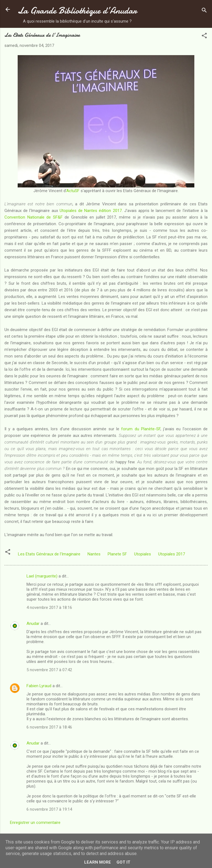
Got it (123, 862)
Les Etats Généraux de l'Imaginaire (49, 554)
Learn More (98, 862)
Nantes (94, 554)
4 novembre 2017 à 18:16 (49, 608)
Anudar (33, 624)
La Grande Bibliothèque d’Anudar (77, 11)
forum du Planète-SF (141, 429)
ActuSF (73, 191)
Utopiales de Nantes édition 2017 (91, 211)
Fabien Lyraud (39, 686)
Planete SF (117, 554)
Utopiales (143, 554)
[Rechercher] (204, 11)
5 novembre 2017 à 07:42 (49, 670)
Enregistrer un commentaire (35, 823)
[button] (204, 37)
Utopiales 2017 (172, 554)
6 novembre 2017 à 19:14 (49, 809)
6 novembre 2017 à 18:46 (49, 727)
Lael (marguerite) (42, 576)
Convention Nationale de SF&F (34, 217)
